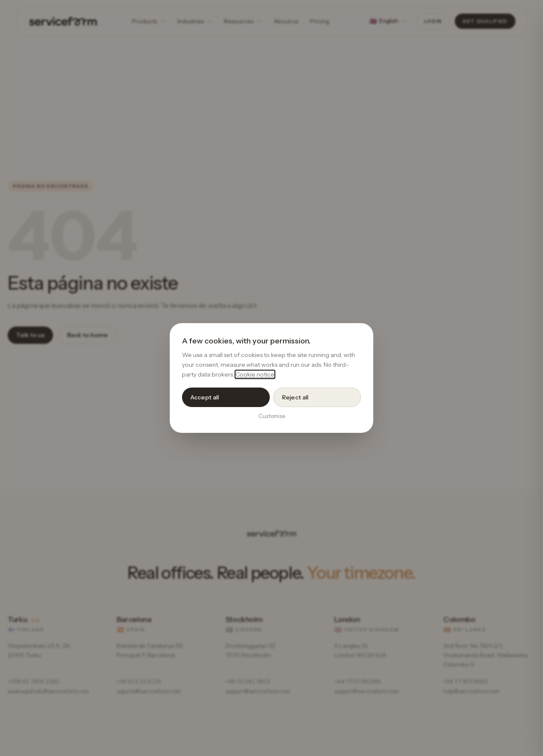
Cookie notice (255, 374)
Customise (272, 416)
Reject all (295, 397)
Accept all (205, 397)
